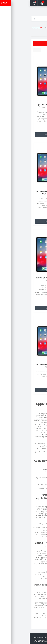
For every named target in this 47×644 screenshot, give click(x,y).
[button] (27, 3)
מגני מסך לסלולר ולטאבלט (31, 28)
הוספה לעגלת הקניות (23, 135)
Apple (17, 28)
